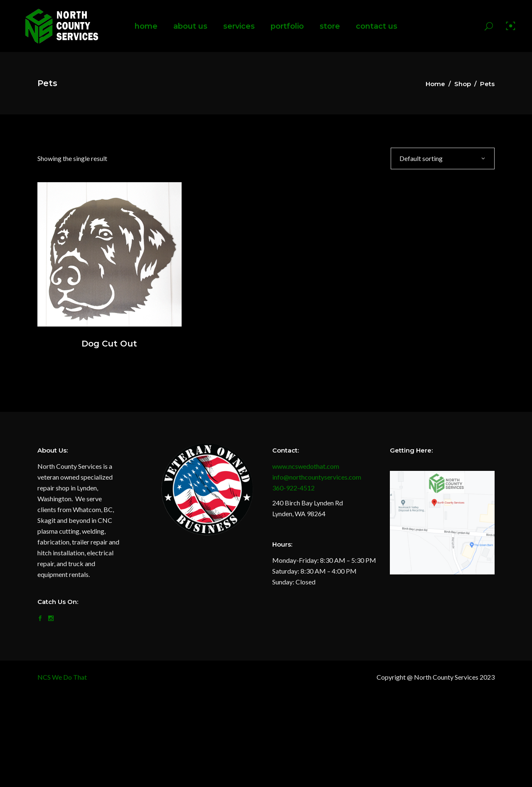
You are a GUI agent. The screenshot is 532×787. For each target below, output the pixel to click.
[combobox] (443, 158)
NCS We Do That (62, 677)
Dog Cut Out (109, 344)
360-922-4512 (293, 488)
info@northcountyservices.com (317, 477)
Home (435, 84)
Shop (463, 84)
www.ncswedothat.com (306, 466)
